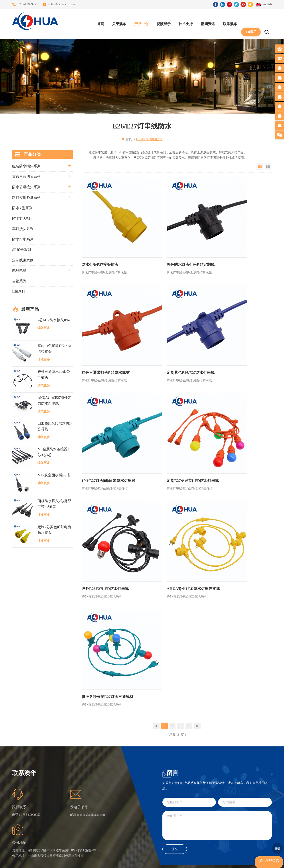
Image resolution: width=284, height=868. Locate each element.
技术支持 (183, 22)
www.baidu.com (152, 861)
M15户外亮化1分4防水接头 (121, 833)
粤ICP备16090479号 (180, 854)
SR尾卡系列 (22, 249)
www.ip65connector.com (180, 861)
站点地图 (82, 809)
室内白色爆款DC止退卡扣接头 (54, 348)
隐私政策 (82, 825)
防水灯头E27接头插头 (99, 243)
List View (268, 166)
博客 (79, 801)
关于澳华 (117, 22)
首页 (98, 22)
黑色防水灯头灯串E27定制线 (168, 243)
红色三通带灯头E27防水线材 (232, 243)
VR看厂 (249, 22)
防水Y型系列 (22, 207)
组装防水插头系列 (26, 166)
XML (79, 817)
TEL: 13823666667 (169, 821)
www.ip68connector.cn (213, 861)
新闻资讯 (206, 22)
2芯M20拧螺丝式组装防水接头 (121, 817)
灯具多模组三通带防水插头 (121, 785)
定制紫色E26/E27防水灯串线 (104, 329)
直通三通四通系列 (26, 176)
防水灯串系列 (23, 239)
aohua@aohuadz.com (62, 4)
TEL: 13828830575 (210, 821)
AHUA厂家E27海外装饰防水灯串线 (54, 400)
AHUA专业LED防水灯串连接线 (170, 415)
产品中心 (139, 22)
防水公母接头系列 (26, 187)
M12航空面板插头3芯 (54, 475)
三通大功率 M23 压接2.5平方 (121, 777)
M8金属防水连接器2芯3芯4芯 (53, 452)
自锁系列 (19, 281)
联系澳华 (228, 22)
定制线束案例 (23, 260)
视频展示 (161, 22)
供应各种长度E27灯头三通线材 (233, 415)
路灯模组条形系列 (26, 197)
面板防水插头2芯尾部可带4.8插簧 (54, 504)
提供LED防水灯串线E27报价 (121, 793)
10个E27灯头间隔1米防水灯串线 (171, 329)
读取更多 (44, 328)
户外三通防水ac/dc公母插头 (54, 374)
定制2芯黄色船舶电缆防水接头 (54, 529)
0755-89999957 (28, 4)
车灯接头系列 (23, 228)
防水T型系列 (22, 218)
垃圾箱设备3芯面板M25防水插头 (121, 809)
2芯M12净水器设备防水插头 (121, 825)
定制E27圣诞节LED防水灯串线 (233, 329)
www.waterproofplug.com (122, 861)
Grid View (260, 166)
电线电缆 (19, 270)
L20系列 (19, 291)
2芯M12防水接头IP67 (54, 320)
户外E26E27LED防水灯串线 (104, 415)
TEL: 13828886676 (250, 821)
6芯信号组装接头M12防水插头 (121, 801)
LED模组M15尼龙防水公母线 (55, 426)
